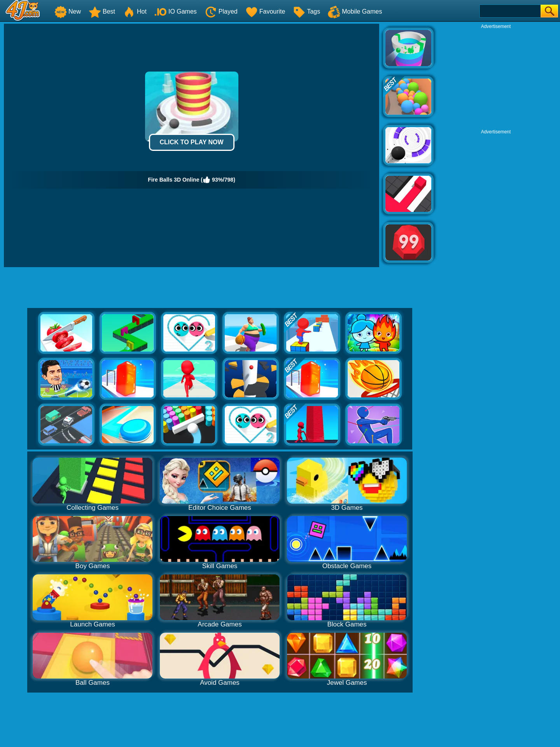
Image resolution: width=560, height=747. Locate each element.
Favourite (265, 11)
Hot (135, 11)
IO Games (176, 11)
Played (221, 11)
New (68, 11)
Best (102, 11)
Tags (306, 11)
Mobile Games (355, 11)
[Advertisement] (496, 78)
